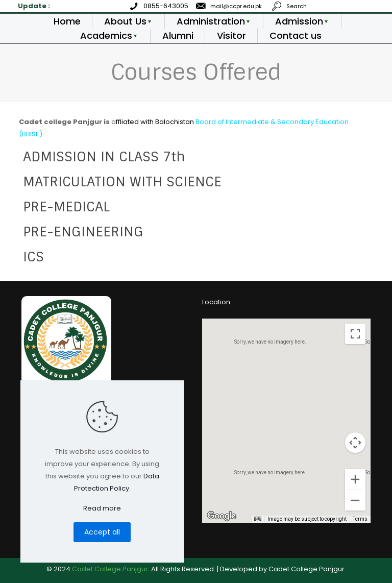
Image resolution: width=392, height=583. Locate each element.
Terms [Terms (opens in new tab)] (360, 519)
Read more (102, 508)
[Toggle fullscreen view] (355, 334)
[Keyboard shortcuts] (258, 519)
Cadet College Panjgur (110, 569)
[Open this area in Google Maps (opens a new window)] (222, 516)
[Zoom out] (355, 500)
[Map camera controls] (355, 443)
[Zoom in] (355, 479)
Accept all (102, 532)
